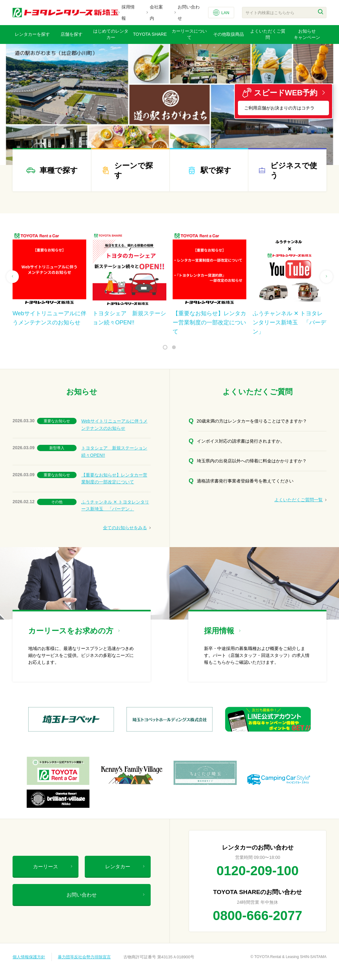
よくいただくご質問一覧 (300, 500)
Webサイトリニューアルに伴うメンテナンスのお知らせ (114, 424)
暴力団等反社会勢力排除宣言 (84, 957)
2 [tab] (174, 347)
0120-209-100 (258, 871)
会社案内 (156, 13)
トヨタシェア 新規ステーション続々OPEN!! (114, 451)
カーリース (53, 867)
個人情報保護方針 (29, 957)
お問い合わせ (189, 13)
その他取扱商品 (229, 34)
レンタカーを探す (32, 34)
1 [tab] (165, 347)
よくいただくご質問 (268, 34)
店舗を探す (72, 34)
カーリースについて (189, 34)
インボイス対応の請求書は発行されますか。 (241, 441)
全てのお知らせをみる (127, 528)
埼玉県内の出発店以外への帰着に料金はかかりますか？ (252, 461)
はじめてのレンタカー (111, 34)
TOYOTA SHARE (150, 34)
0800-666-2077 (258, 916)
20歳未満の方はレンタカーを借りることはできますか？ (252, 421)
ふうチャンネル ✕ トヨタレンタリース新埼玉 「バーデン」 (115, 505)
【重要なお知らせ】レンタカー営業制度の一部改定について (114, 478)
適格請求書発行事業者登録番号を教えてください (245, 481)
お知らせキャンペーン (307, 34)
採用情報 (128, 13)
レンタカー (125, 867)
